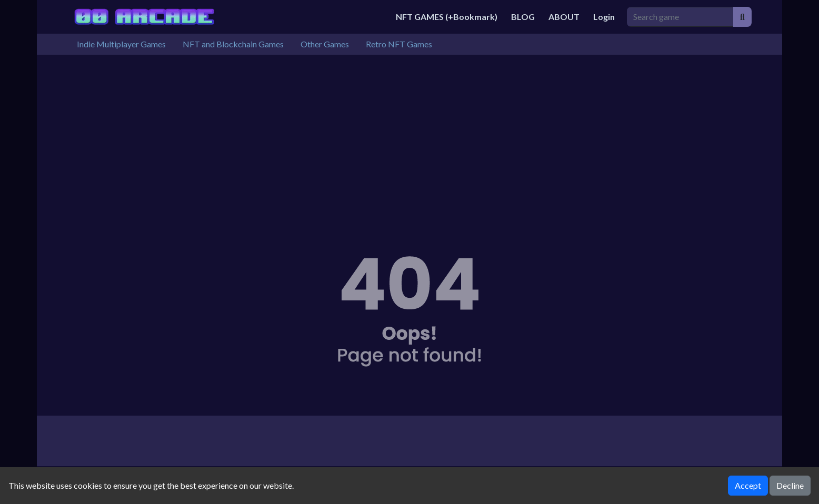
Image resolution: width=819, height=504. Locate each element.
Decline (790, 485)
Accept (748, 485)
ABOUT (564, 17)
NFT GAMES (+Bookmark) (447, 17)
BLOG (523, 17)
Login (604, 17)
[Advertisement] (409, 134)
